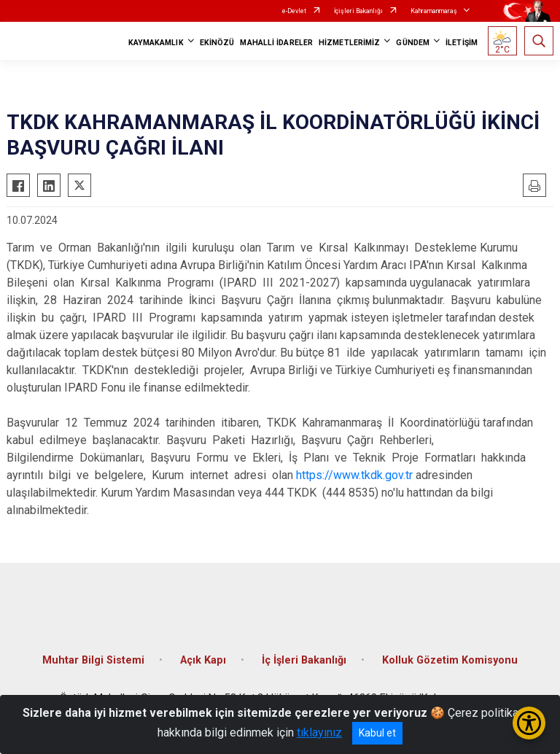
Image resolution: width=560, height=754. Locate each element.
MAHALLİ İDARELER (276, 43)
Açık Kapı (203, 660)
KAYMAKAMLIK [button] (156, 43)
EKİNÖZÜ (217, 43)
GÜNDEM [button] (413, 43)
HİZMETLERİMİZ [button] (349, 43)
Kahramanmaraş (434, 11)
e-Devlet (294, 11)
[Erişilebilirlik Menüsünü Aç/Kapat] (529, 723)
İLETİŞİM (462, 43)
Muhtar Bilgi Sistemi (93, 660)
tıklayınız (319, 732)
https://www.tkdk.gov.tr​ (354, 475)
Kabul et (377, 733)
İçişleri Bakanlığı (358, 11)
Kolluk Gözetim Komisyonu (450, 660)
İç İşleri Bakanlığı (304, 660)
